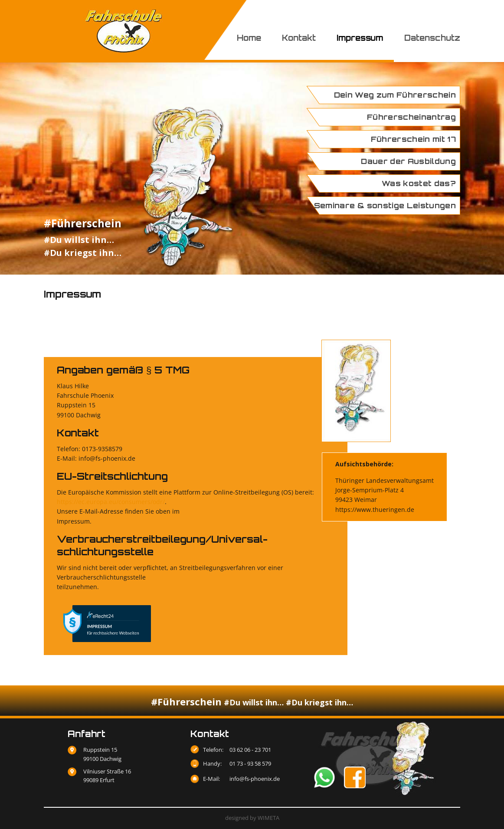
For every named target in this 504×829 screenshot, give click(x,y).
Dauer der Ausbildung (408, 161)
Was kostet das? (419, 183)
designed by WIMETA (252, 818)
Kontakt (299, 38)
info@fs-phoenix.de (255, 779)
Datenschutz (432, 38)
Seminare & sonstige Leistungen (385, 205)
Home (249, 38)
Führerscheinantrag (411, 117)
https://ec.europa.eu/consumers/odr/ (111, 502)
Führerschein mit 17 (413, 139)
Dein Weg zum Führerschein (395, 95)
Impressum (360, 38)
